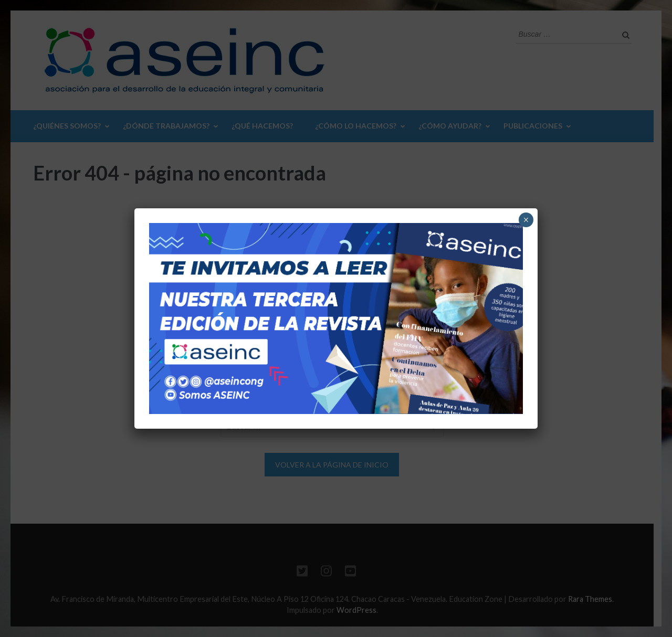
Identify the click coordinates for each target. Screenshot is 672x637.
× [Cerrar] (526, 220)
